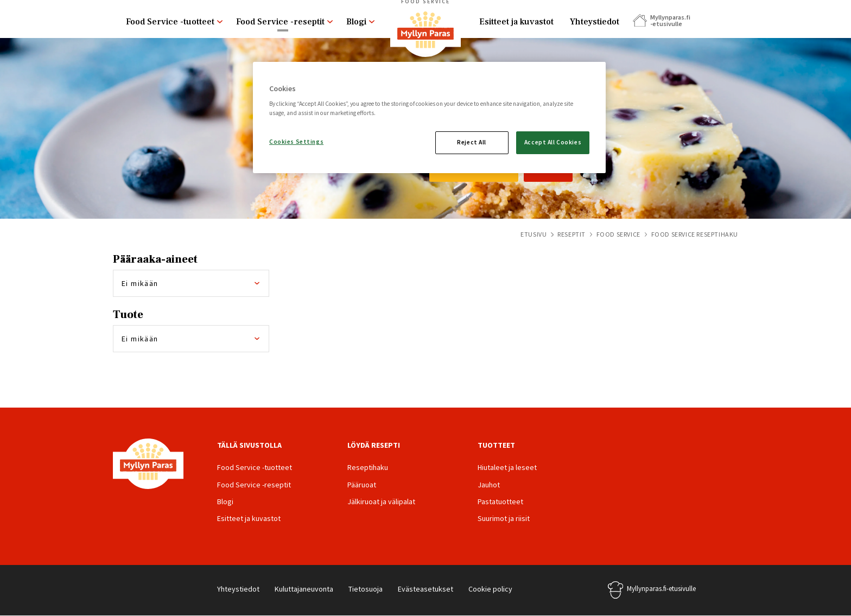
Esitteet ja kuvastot (516, 22)
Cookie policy (490, 589)
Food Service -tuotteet (170, 22)
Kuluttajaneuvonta (304, 589)
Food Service (618, 234)
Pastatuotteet (500, 501)
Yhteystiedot (595, 22)
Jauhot (489, 485)
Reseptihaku (368, 467)
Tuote (128, 315)
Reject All (472, 142)
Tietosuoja (366, 589)
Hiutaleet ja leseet (507, 467)
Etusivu (534, 234)
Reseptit (571, 234)
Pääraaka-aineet (155, 259)
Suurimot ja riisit (504, 518)
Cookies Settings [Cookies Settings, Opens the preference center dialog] (296, 142)
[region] (429, 118)
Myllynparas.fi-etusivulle (661, 589)
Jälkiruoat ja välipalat (381, 501)
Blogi (356, 22)
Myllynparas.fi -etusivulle (670, 20)
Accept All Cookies (553, 142)
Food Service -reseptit (280, 22)
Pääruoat (362, 485)
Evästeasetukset (426, 589)
